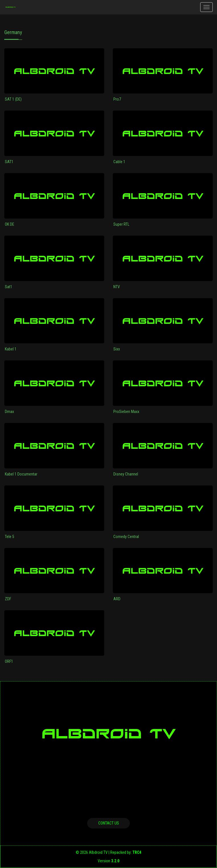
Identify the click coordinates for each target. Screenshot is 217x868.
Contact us (109, 823)
